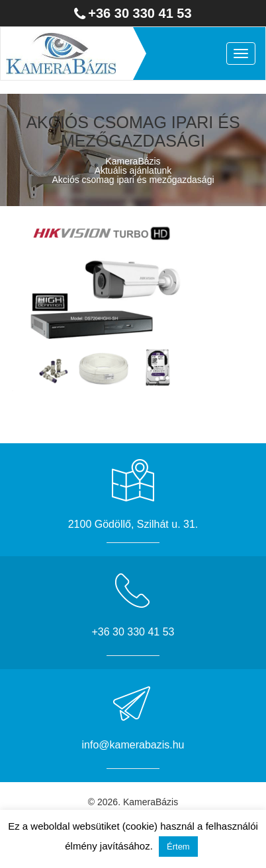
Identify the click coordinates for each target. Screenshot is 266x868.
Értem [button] (178, 847)
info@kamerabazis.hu (133, 745)
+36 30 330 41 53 (140, 13)
